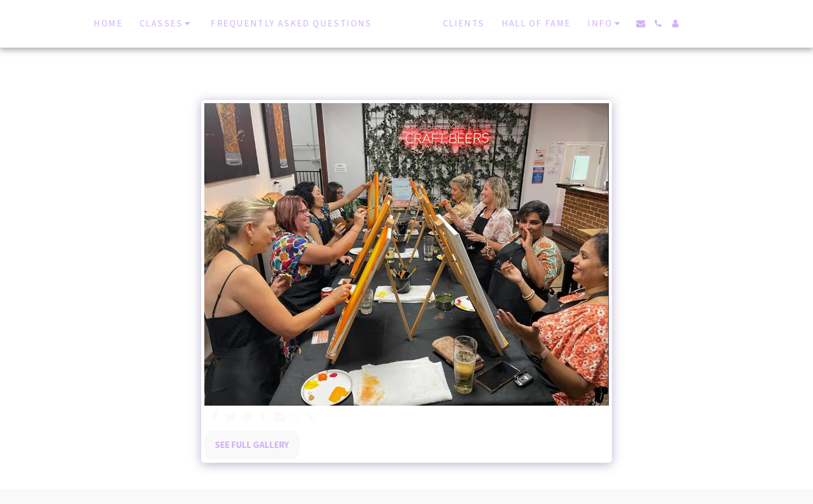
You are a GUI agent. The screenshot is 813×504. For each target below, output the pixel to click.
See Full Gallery (252, 445)
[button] (650, 24)
